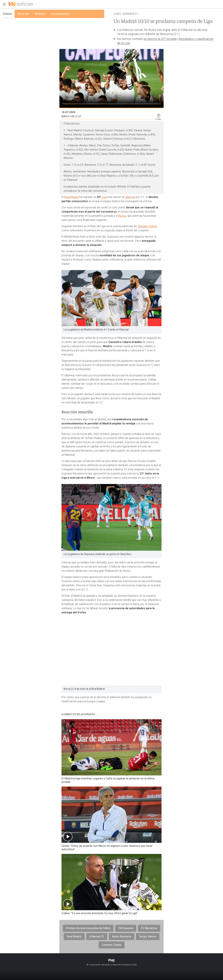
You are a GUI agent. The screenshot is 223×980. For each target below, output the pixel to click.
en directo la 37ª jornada (160, 39)
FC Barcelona (149, 928)
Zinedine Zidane (147, 226)
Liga (104, 197)
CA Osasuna (126, 928)
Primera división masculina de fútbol (88, 928)
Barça (122, 216)
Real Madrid (71, 197)
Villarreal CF (97, 936)
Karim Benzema (122, 936)
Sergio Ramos (148, 936)
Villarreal (130, 197)
